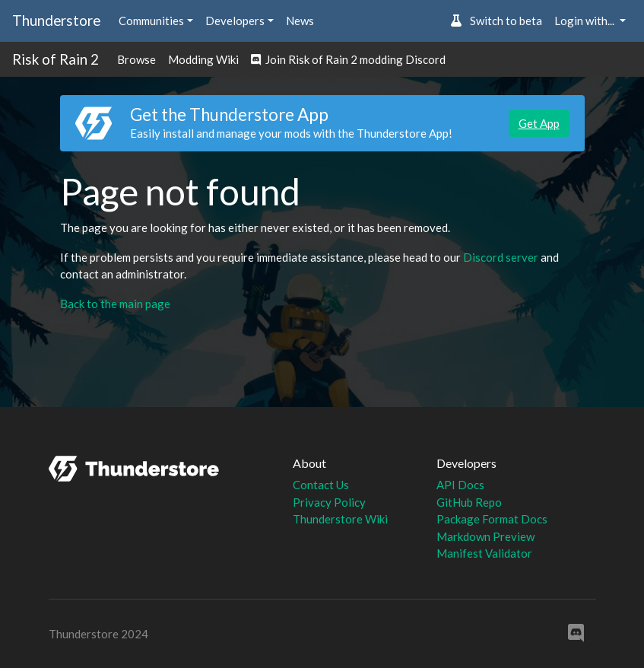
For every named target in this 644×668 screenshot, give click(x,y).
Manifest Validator (484, 553)
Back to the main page (115, 304)
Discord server (501, 257)
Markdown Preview (485, 536)
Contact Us (321, 485)
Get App (539, 123)
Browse (136, 59)
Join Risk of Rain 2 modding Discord (348, 59)
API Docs (460, 485)
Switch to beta (496, 21)
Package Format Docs (492, 519)
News (300, 21)
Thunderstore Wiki (340, 519)
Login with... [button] (585, 21)
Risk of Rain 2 (56, 59)
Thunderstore (56, 20)
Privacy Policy (329, 502)
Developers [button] (235, 21)
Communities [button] (151, 21)
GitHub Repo (469, 502)
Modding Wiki (203, 59)
